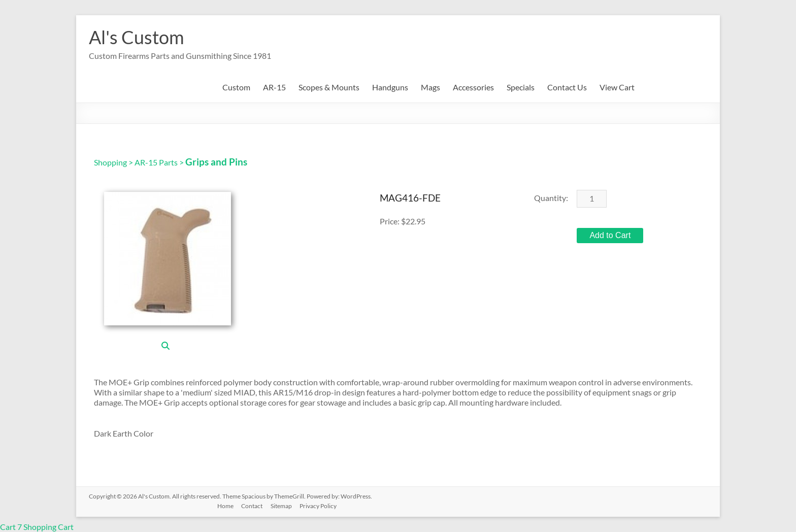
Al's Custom (137, 37)
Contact (253, 505)
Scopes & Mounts (329, 87)
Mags (430, 87)
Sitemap (282, 505)
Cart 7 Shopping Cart (37, 527)
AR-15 (274, 87)
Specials (521, 87)
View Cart (617, 87)
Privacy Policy (320, 505)
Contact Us (567, 87)
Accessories (473, 87)
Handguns (390, 87)
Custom (236, 87)
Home (226, 505)
